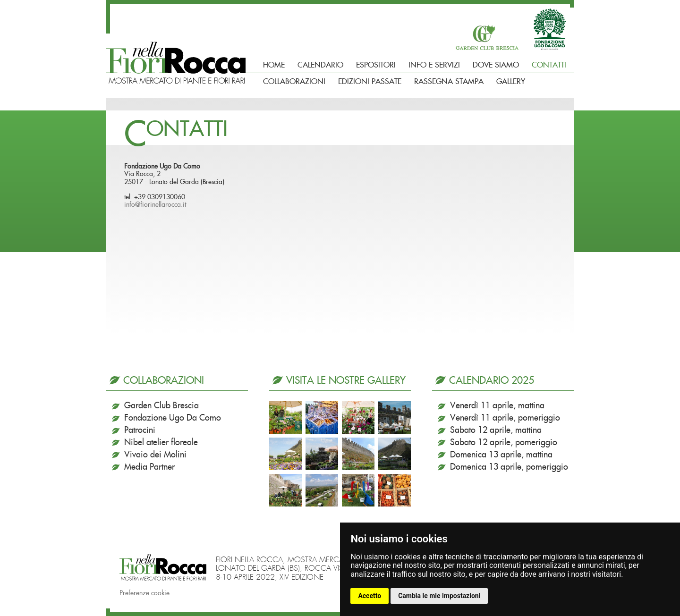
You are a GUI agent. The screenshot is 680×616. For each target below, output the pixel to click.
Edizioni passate (370, 82)
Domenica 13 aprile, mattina (501, 455)
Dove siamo (496, 65)
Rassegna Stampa (449, 82)
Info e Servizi (434, 65)
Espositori (376, 65)
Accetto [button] (370, 596)
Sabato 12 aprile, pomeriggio (504, 443)
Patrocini (140, 430)
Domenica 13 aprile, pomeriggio (509, 467)
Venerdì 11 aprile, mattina (497, 406)
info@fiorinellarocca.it (155, 205)
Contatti (549, 65)
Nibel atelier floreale (161, 443)
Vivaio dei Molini (155, 455)
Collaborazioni (294, 82)
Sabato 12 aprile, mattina (496, 430)
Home (274, 65)
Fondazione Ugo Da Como (173, 418)
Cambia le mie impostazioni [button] (439, 596)
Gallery (511, 82)
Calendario (320, 65)
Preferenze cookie (144, 593)
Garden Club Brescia (161, 406)
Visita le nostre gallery (346, 381)
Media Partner (149, 467)
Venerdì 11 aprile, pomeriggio (505, 418)
